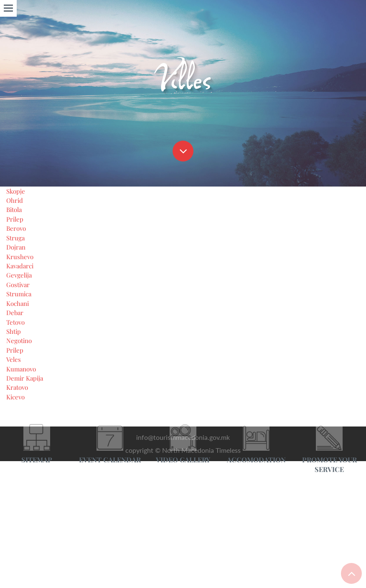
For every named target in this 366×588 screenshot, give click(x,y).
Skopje (17, 561)
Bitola (16, 581)
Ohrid (15, 571)
